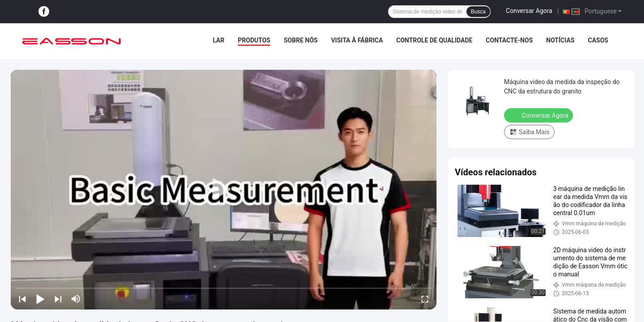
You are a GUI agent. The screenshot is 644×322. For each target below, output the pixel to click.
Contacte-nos (509, 40)
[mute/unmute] (76, 299)
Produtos (254, 40)
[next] (58, 299)
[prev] (22, 299)
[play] (224, 190)
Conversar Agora (529, 11)
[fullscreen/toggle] (425, 299)
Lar (219, 40)
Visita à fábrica (357, 40)
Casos (598, 40)
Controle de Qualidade (434, 40)
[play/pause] (40, 299)
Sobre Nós (301, 40)
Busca (478, 12)
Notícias (560, 40)
